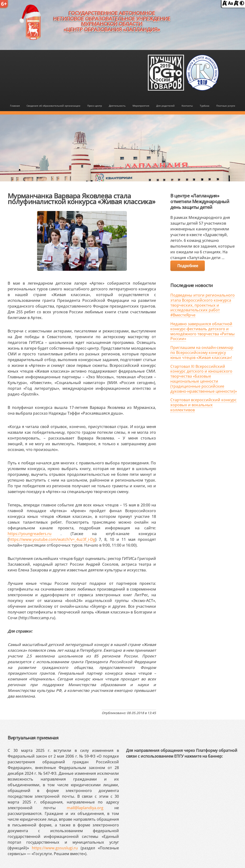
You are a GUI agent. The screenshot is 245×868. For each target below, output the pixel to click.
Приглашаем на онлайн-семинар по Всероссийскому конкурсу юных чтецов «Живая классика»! (202, 353)
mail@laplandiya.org (85, 808)
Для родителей (165, 106)
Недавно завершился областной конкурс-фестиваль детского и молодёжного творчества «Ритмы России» (203, 331)
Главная (15, 106)
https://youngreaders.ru (30, 534)
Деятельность (117, 106)
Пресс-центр (95, 106)
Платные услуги (226, 106)
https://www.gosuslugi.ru (55, 848)
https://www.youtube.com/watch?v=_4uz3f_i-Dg (52, 539)
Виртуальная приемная (33, 738)
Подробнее (188, 266)
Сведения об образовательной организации (53, 106)
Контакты (187, 106)
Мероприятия (141, 106)
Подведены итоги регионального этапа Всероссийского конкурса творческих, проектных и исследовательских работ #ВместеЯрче (203, 305)
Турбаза (205, 106)
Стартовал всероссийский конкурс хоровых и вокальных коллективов (203, 405)
